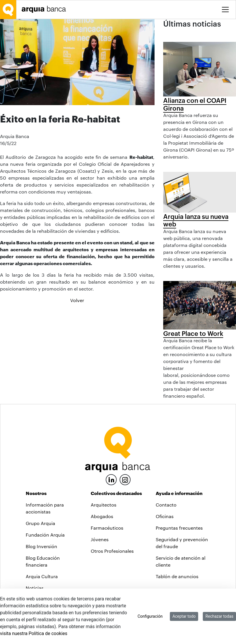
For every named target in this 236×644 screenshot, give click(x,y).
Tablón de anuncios (177, 576)
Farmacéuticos (107, 528)
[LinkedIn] (111, 479)
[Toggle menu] (225, 10)
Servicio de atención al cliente (181, 561)
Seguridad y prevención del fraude (182, 543)
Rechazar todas (219, 616)
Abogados (102, 516)
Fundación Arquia (45, 535)
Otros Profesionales (112, 551)
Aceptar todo (184, 616)
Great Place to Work (193, 333)
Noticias (35, 588)
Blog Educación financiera (43, 561)
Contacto (166, 505)
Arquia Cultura (42, 576)
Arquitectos (104, 505)
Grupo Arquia (40, 523)
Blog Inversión (41, 546)
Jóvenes (100, 539)
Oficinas (165, 516)
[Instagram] (125, 479)
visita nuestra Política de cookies (34, 633)
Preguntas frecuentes (179, 528)
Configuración (150, 616)
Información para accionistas (45, 508)
